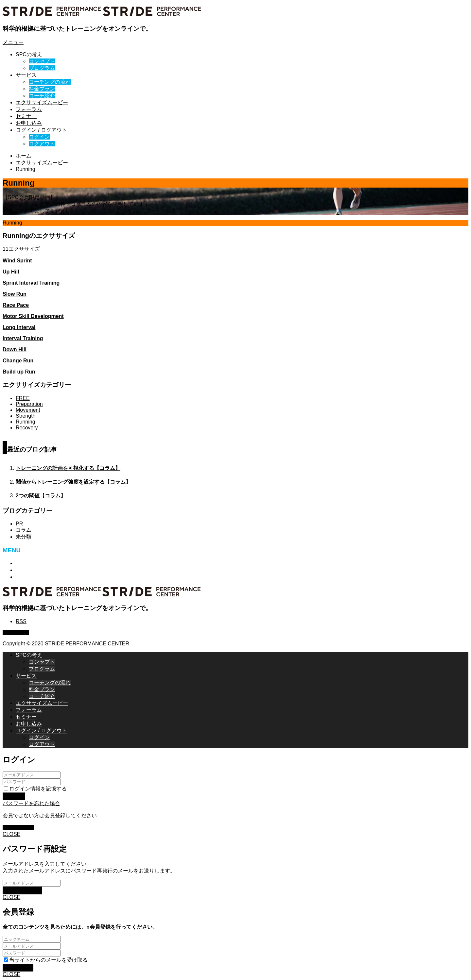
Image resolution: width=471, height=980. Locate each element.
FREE (23, 398)
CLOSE (11, 834)
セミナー (26, 116)
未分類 (24, 537)
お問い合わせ (31, 570)
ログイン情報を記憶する (35, 789)
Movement (28, 410)
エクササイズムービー (42, 102)
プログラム (42, 68)
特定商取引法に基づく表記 (47, 563)
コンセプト (42, 61)
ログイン (39, 137)
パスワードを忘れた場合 (31, 803)
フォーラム (29, 109)
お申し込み (29, 123)
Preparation (29, 404)
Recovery (27, 428)
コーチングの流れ (50, 82)
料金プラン (42, 89)
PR (19, 524)
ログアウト (42, 144)
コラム (24, 530)
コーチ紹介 (42, 96)
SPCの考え (29, 54)
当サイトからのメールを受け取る (46, 960)
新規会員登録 (18, 828)
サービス (26, 75)
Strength (26, 416)
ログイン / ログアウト (41, 130)
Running (26, 422)
